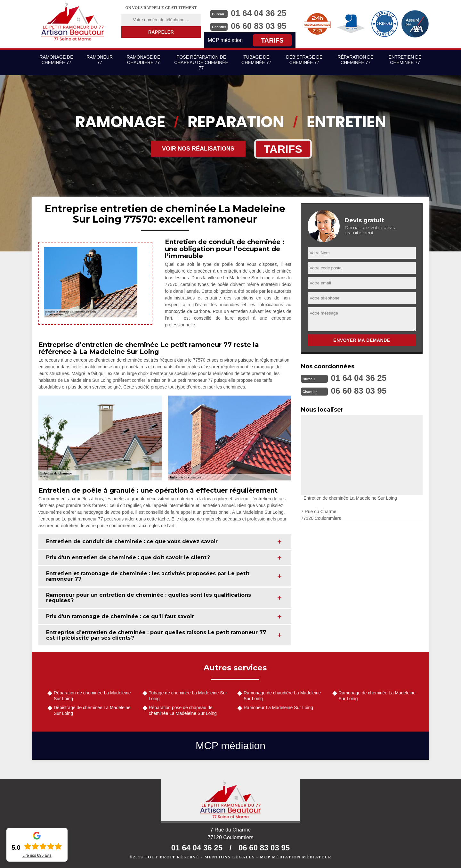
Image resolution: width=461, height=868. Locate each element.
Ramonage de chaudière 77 (144, 60)
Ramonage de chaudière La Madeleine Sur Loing (282, 696)
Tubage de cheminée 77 (256, 60)
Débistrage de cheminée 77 (304, 60)
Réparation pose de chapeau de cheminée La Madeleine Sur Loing (183, 710)
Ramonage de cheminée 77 (57, 60)
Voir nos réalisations (198, 149)
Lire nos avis (37, 856)
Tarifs (272, 40)
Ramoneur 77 (100, 60)
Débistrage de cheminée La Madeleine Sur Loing (92, 710)
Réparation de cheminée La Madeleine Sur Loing (92, 696)
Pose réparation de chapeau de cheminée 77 (201, 62)
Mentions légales (230, 857)
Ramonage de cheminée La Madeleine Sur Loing (377, 696)
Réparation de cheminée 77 (355, 60)
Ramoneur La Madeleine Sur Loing (278, 708)
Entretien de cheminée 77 (405, 60)
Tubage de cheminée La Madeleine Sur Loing (188, 696)
